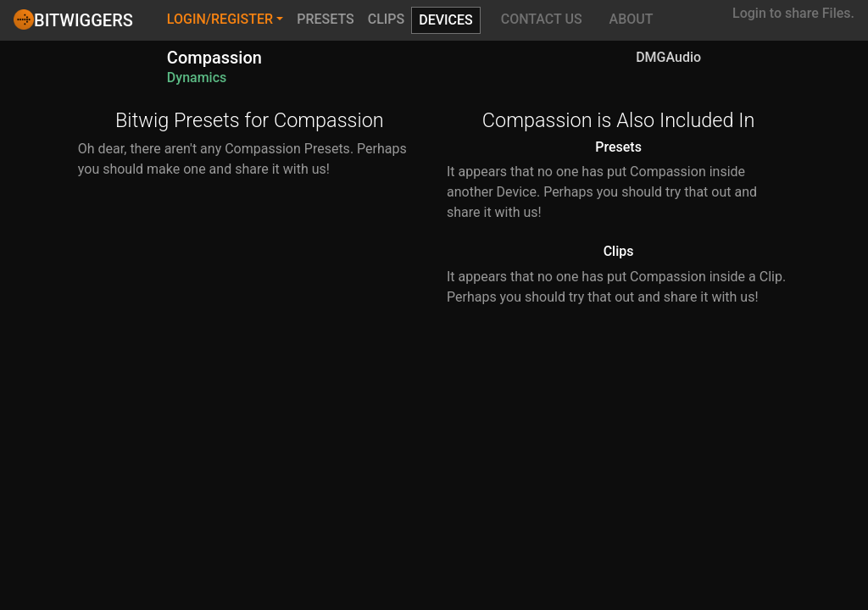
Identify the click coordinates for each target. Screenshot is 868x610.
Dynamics (197, 78)
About (632, 19)
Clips (387, 19)
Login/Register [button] (220, 19)
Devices (446, 20)
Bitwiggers (73, 19)
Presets (325, 19)
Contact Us (542, 19)
